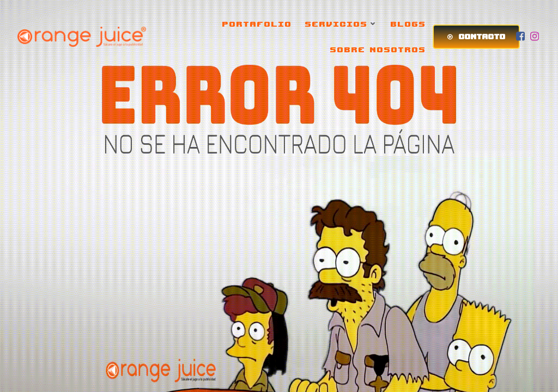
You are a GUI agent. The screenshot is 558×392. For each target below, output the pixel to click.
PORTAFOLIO (257, 24)
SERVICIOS (341, 24)
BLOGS (408, 24)
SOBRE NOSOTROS (378, 49)
